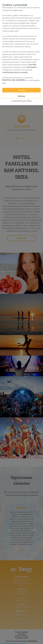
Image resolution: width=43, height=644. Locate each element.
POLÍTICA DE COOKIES (14, 78)
